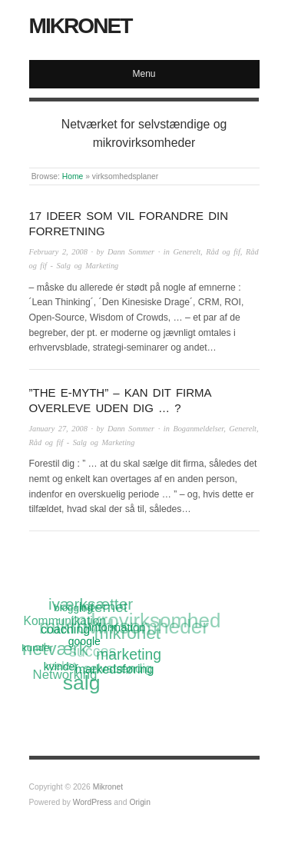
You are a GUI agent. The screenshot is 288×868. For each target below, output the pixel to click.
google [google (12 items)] (84, 640)
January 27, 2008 (58, 429)
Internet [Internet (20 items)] (103, 607)
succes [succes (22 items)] (93, 652)
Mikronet (81, 26)
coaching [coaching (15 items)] (65, 629)
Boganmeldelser (198, 429)
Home (73, 176)
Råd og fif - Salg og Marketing (82, 442)
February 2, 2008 (58, 252)
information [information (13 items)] (118, 626)
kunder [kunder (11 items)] (37, 648)
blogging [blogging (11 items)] (73, 608)
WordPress (93, 802)
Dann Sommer (131, 252)
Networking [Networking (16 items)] (65, 675)
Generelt (187, 252)
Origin (139, 802)
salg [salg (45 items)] (82, 683)
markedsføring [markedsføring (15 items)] (115, 669)
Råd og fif (223, 252)
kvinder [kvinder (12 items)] (61, 667)
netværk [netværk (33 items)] (55, 650)
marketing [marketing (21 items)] (129, 654)
